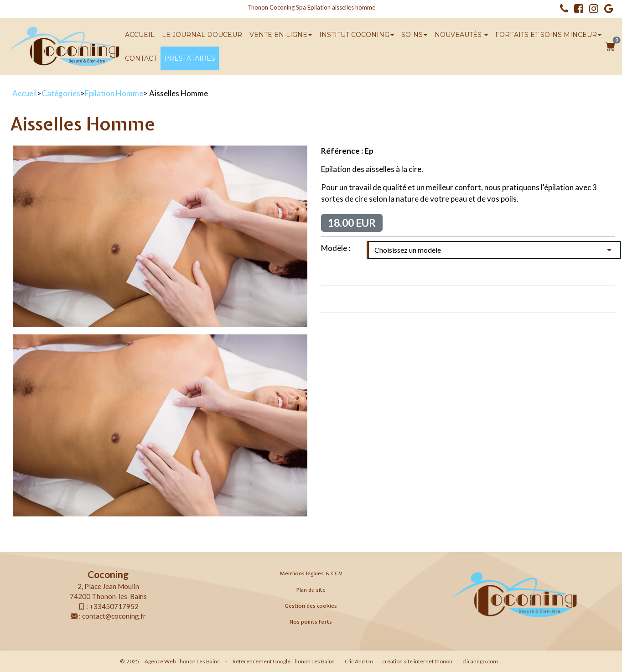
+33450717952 (114, 606)
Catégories (61, 93)
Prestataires (190, 58)
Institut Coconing (357, 35)
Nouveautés (461, 35)
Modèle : (336, 248)
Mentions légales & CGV (311, 573)
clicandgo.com (480, 661)
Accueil (140, 35)
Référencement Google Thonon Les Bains (284, 661)
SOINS (414, 35)
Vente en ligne (281, 35)
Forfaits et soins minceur (548, 35)
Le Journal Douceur (202, 35)
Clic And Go (359, 661)
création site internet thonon (417, 661)
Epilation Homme (114, 93)
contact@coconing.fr (114, 616)
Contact (141, 58)
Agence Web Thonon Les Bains (182, 661)
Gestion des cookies (311, 606)
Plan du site (311, 590)
